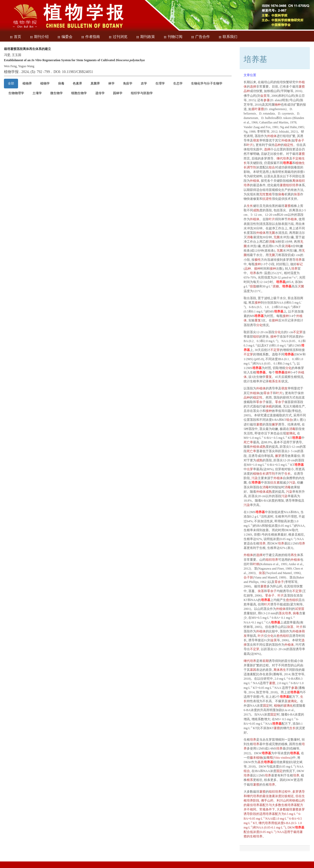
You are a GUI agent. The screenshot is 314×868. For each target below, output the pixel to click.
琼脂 (253, 286)
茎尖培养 (285, 613)
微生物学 (57, 93)
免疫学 (128, 83)
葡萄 (270, 758)
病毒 (61, 83)
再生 (294, 555)
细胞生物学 (79, 93)
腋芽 (275, 424)
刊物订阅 (173, 37)
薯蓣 (302, 87)
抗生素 (275, 483)
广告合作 (200, 37)
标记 (300, 264)
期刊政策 (145, 37)
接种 (258, 264)
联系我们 (228, 37)
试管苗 (300, 609)
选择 (253, 87)
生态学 (178, 83)
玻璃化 (291, 433)
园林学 (118, 93)
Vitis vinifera (282, 758)
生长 (250, 206)
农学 (144, 83)
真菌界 (95, 83)
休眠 (269, 406)
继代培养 (283, 158)
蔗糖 (276, 286)
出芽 (250, 469)
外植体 (272, 136)
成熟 (256, 210)
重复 (258, 320)
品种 (247, 91)
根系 (272, 381)
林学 (111, 83)
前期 (266, 661)
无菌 (272, 233)
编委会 (65, 37)
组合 (272, 167)
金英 (263, 96)
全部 (11, 83)
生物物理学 (16, 93)
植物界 (27, 83)
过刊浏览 (118, 37)
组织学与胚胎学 (142, 93)
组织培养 (292, 185)
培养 (299, 260)
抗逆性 (267, 199)
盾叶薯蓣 (258, 109)
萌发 (256, 140)
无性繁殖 (266, 194)
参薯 (267, 100)
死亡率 (248, 442)
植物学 (45, 83)
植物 (277, 706)
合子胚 (248, 577)
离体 (295, 181)
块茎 (297, 194)
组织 (256, 337)
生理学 (160, 83)
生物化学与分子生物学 (207, 83)
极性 (258, 260)
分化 (259, 325)
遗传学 (100, 93)
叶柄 (256, 564)
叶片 (250, 145)
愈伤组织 (292, 600)
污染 (255, 478)
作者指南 (91, 37)
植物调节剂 (264, 474)
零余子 (300, 140)
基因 (253, 670)
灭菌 (301, 286)
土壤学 (37, 93)
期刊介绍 (39, 37)
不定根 (297, 158)
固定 (266, 706)
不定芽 (298, 332)
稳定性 (289, 145)
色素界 (77, 83)
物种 (278, 105)
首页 (15, 37)
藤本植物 (256, 758)
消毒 (250, 237)
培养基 (288, 163)
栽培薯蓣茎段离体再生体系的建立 (27, 49)
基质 (261, 762)
